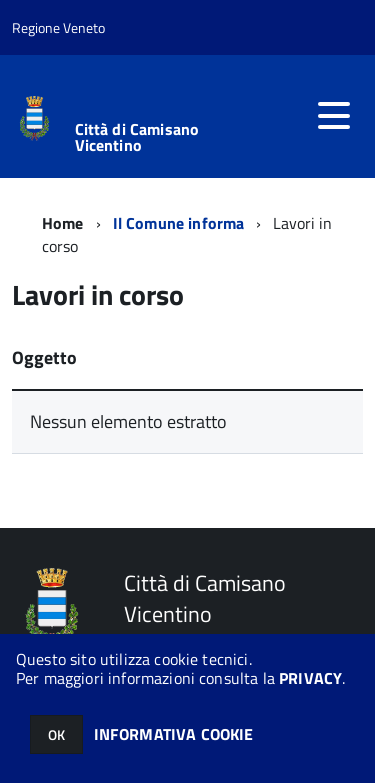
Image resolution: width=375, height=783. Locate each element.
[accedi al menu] (334, 116)
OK (56, 734)
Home (63, 223)
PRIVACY (310, 678)
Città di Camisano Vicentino (137, 137)
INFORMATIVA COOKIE (174, 734)
